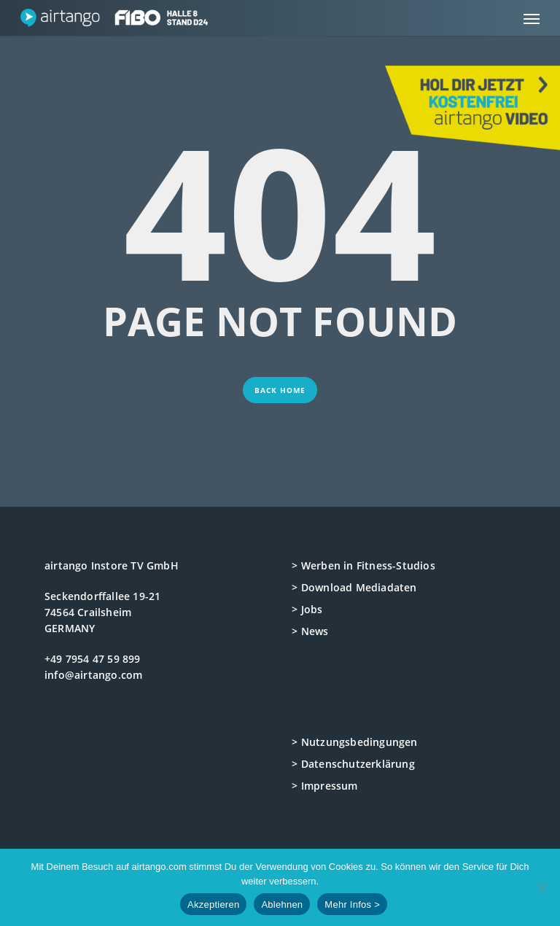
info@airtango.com (93, 675)
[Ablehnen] (542, 887)
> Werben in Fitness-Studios (363, 565)
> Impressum (324, 786)
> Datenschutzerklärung (353, 764)
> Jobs (307, 609)
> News (310, 631)
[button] (532, 18)
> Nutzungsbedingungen (354, 742)
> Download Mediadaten (354, 587)
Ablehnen (282, 904)
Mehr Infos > (352, 904)
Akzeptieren (213, 904)
